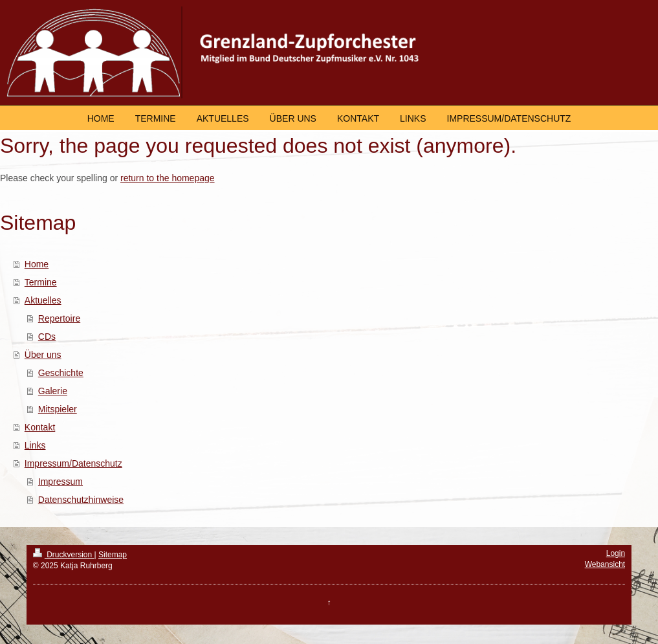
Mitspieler (58, 409)
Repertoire (59, 318)
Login (616, 553)
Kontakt (40, 427)
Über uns (43, 355)
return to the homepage (168, 178)
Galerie (53, 391)
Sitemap (113, 555)
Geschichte (61, 373)
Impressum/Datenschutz (73, 463)
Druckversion (64, 555)
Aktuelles (43, 300)
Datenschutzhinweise (81, 500)
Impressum (60, 482)
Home (37, 264)
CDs (47, 337)
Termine (41, 282)
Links (35, 445)
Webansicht (605, 564)
